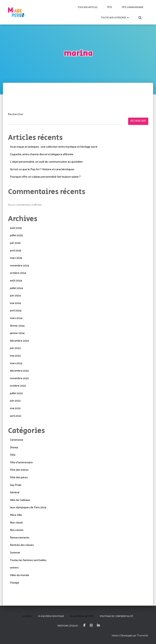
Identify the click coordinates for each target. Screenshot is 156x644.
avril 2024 (16, 311)
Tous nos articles (87, 7)
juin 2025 (15, 243)
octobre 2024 (18, 273)
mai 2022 (15, 408)
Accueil (27, 616)
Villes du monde (19, 575)
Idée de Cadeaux (20, 500)
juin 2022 (15, 401)
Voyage (15, 583)
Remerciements (20, 538)
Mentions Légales (68, 626)
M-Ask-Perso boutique (51, 616)
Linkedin (98, 625)
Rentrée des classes (22, 545)
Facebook (84, 625)
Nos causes (17, 530)
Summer (15, 553)
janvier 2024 (17, 333)
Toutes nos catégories (115, 18)
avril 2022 (16, 416)
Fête (110, 7)
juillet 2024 (16, 288)
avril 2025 (16, 251)
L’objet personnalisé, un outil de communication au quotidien (46, 162)
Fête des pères (19, 478)
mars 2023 (16, 363)
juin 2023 (15, 348)
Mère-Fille (16, 515)
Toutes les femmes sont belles (28, 560)
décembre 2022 (19, 371)
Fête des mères (19, 470)
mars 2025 (16, 258)
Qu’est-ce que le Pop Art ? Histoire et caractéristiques (42, 170)
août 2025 (16, 228)
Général (15, 493)
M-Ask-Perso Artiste (82, 616)
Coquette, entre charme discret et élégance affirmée (42, 155)
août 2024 (16, 281)
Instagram (91, 625)
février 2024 (17, 326)
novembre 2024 (19, 266)
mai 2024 (15, 303)
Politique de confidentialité (116, 616)
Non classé (16, 523)
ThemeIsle (143, 636)
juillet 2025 (16, 236)
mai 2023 (15, 356)
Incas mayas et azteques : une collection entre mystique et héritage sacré (54, 147)
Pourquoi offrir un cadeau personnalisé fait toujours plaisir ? (45, 177)
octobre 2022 (18, 386)
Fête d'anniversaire (21, 463)
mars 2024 (16, 318)
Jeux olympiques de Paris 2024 (28, 508)
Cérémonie (17, 440)
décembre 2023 (19, 341)
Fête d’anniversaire (133, 7)
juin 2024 (15, 296)
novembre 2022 (19, 378)
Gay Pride (16, 485)
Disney (14, 448)
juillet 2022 (16, 393)
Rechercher (16, 115)
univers (14, 568)
